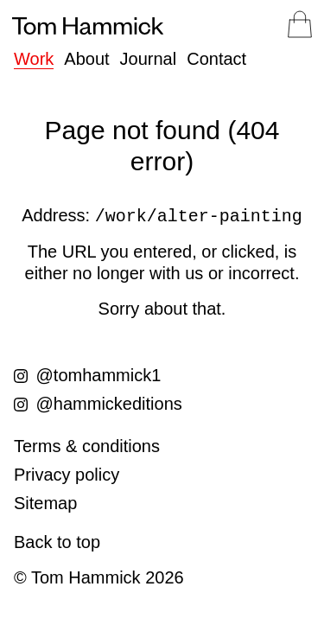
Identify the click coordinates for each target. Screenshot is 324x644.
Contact (216, 59)
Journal (149, 59)
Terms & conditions (87, 446)
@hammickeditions (98, 404)
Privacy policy (67, 475)
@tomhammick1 (87, 375)
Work (34, 59)
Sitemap (45, 503)
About (86, 59)
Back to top (57, 542)
